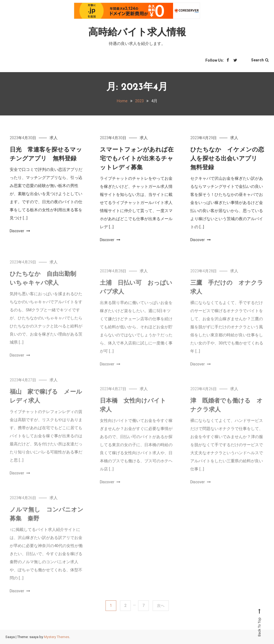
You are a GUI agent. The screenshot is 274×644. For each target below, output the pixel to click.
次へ (161, 606)
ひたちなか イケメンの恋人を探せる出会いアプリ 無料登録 (227, 159)
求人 (54, 138)
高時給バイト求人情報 (137, 33)
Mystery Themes (57, 637)
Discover (20, 231)
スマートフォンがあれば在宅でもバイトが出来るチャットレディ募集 (137, 159)
